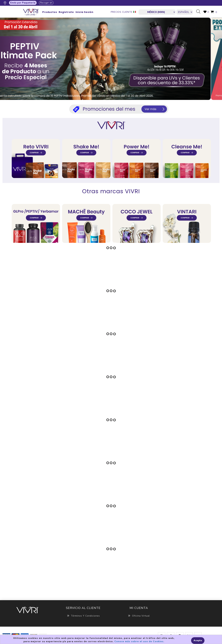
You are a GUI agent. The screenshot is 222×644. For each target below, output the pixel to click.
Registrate (66, 12)
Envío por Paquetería (23, 3)
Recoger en (46, 3)
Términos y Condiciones (83, 616)
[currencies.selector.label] (157, 12)
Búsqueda (200, 12)
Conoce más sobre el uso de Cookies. (139, 641)
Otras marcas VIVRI (111, 191)
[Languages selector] (185, 12)
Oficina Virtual (139, 616)
